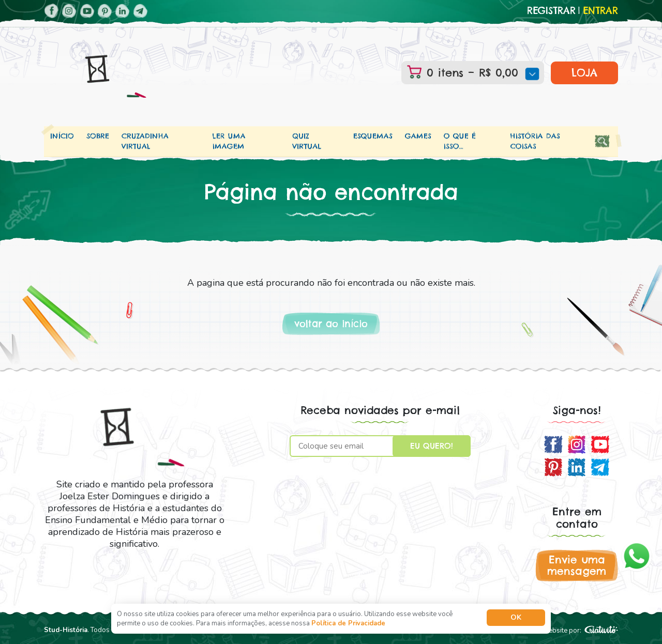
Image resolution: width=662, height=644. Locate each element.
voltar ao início (331, 324)
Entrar (600, 11)
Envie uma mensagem (577, 565)
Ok (516, 617)
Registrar (551, 11)
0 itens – (480, 73)
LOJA (584, 73)
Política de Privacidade (348, 623)
